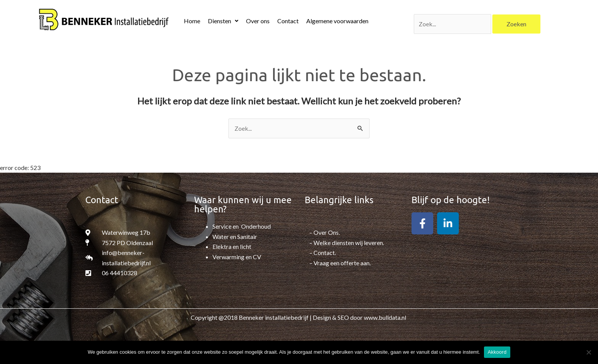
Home (192, 21)
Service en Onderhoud (242, 227)
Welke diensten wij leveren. (349, 243)
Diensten (223, 21)
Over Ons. (327, 233)
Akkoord (497, 352)
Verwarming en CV (237, 257)
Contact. (325, 253)
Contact (288, 21)
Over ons (258, 21)
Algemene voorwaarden (337, 21)
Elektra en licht (232, 246)
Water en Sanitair (235, 237)
